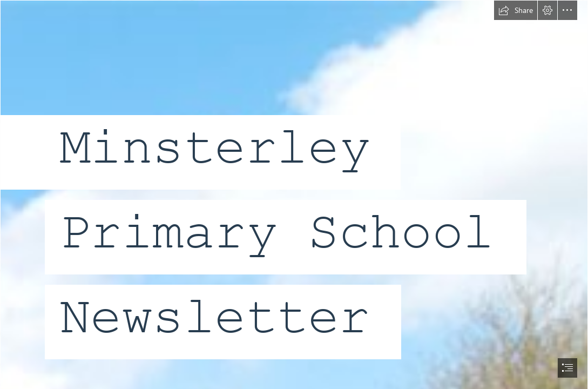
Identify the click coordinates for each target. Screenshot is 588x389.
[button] (516, 10)
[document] (294, 194)
